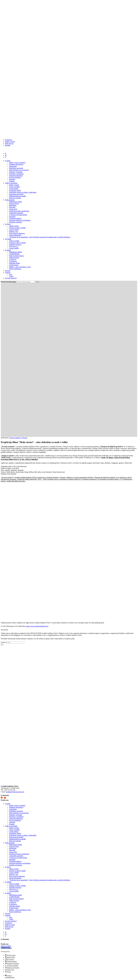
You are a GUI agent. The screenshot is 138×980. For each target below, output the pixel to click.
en (6, 155)
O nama (8, 161)
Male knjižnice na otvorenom (19, 170)
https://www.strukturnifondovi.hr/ (37, 626)
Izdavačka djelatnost (16, 176)
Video (11, 276)
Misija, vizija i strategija (17, 163)
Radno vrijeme (10, 142)
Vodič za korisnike (11, 183)
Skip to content (6, 946)
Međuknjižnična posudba (17, 196)
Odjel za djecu (14, 226)
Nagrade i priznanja (16, 172)
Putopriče (12, 217)
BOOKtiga (13, 205)
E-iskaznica (13, 261)
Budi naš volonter (15, 198)
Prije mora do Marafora (17, 233)
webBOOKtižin (14, 254)
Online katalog (14, 258)
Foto (11, 274)
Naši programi (10, 200)
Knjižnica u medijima (16, 174)
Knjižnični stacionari (16, 168)
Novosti (8, 271)
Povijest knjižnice (15, 177)
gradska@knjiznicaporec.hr (15, 792)
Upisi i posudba (14, 187)
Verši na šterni (14, 204)
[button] (6, 948)
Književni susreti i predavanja (19, 211)
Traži (37, 282)
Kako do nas (9, 143)
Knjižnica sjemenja (16, 222)
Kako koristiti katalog (16, 256)
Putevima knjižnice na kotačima (20, 220)
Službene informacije (16, 164)
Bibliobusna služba (15, 202)
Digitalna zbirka (15, 263)
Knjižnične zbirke (15, 190)
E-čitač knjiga (14, 265)
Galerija (8, 272)
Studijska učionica (15, 245)
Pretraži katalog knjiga (8, 282)
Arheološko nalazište (16, 213)
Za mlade (8, 239)
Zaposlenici (13, 166)
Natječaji (12, 179)
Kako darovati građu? (16, 194)
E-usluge (8, 250)
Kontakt (8, 145)
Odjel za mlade (14, 241)
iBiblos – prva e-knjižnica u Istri (20, 267)
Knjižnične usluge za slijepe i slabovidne (23, 192)
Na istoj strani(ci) (11, 278)
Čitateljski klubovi (15, 218)
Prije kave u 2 (14, 246)
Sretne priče (13, 209)
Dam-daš (12, 207)
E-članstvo (9, 140)
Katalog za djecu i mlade (17, 228)
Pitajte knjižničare (15, 269)
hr (6, 153)
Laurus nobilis (14, 230)
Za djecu (8, 224)
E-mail (3, 642)
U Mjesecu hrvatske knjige (18, 215)
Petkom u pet (13, 231)
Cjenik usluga (14, 189)
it (5, 157)
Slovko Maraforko (15, 235)
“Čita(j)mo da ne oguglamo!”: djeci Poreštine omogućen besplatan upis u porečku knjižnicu (40, 237)
